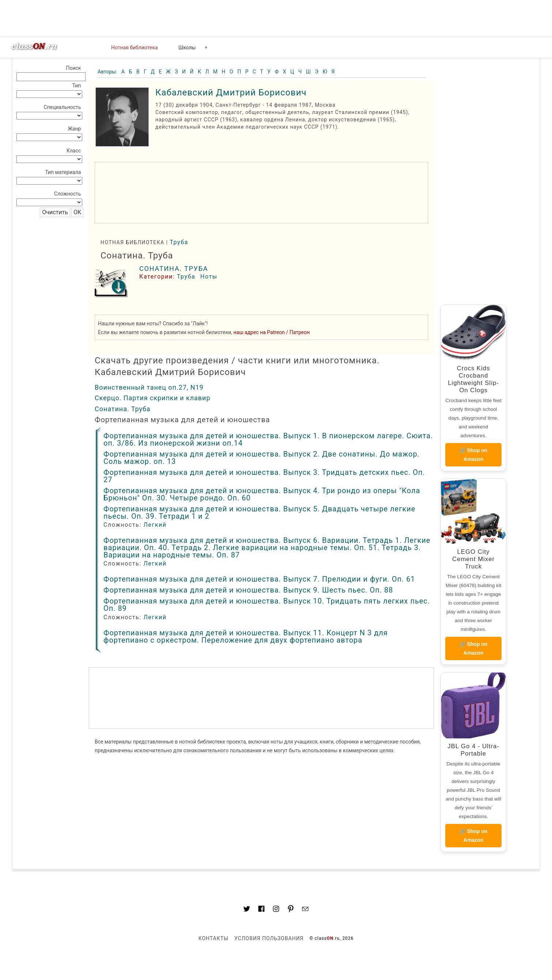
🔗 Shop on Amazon (474, 455)
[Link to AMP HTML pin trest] (291, 910)
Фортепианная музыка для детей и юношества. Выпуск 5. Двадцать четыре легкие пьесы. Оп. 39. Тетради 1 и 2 (259, 512)
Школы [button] (187, 48)
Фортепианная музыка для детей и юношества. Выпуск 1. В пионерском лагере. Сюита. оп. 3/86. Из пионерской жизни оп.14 (268, 439)
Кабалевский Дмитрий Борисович (231, 92)
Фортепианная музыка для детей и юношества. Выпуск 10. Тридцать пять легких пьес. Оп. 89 (267, 605)
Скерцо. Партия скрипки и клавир (152, 398)
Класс (74, 151)
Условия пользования (269, 938)
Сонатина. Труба (174, 268)
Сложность (68, 194)
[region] (261, 193)
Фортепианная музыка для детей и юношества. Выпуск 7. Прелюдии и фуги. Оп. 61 (259, 579)
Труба (179, 242)
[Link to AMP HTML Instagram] (276, 910)
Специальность (62, 107)
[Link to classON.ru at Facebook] (261, 910)
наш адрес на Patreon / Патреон (272, 332)
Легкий (155, 525)
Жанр (74, 129)
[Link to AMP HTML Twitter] (247, 910)
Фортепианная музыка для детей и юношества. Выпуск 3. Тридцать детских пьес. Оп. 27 (264, 476)
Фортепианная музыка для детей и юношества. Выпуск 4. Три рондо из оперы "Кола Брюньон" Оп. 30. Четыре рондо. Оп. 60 (262, 494)
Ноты (209, 277)
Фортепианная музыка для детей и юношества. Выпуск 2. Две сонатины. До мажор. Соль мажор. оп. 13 (262, 458)
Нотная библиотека (135, 48)
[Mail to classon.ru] (305, 910)
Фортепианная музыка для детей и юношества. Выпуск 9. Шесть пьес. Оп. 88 (248, 590)
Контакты (213, 938)
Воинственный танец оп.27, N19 (149, 387)
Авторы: (108, 72)
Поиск (73, 68)
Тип (77, 86)
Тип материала (63, 172)
